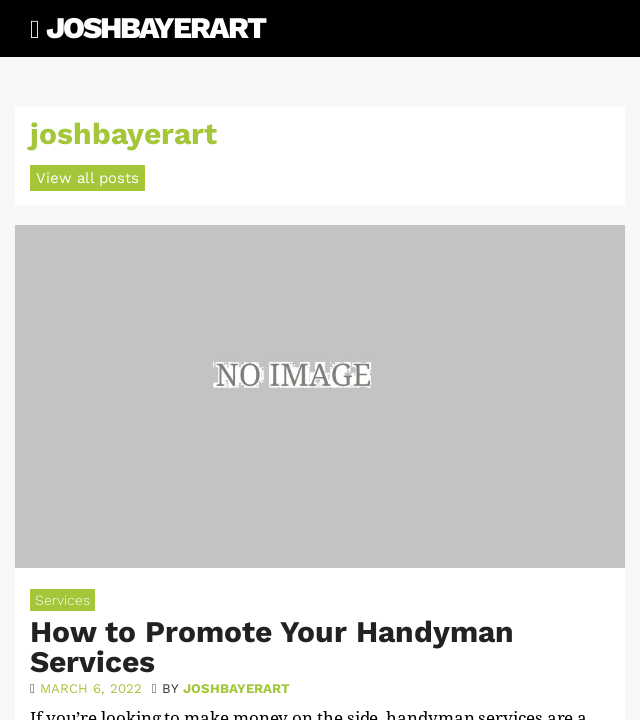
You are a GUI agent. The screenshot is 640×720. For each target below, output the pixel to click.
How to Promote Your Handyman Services (272, 646)
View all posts (87, 178)
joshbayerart (236, 688)
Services (62, 600)
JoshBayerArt (155, 27)
